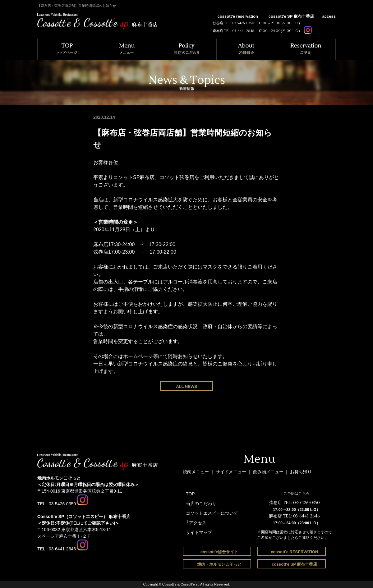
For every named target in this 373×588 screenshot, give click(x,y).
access (329, 16)
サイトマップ (199, 532)
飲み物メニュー (269, 472)
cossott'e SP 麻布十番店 (291, 16)
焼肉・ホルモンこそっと (219, 564)
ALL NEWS (186, 386)
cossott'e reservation (238, 16)
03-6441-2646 (243, 31)
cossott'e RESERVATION (294, 552)
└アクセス (196, 523)
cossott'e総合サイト (219, 552)
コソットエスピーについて (212, 513)
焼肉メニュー (196, 472)
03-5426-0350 (243, 23)
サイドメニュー (232, 472)
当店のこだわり (201, 503)
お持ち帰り (301, 472)
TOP (190, 494)
